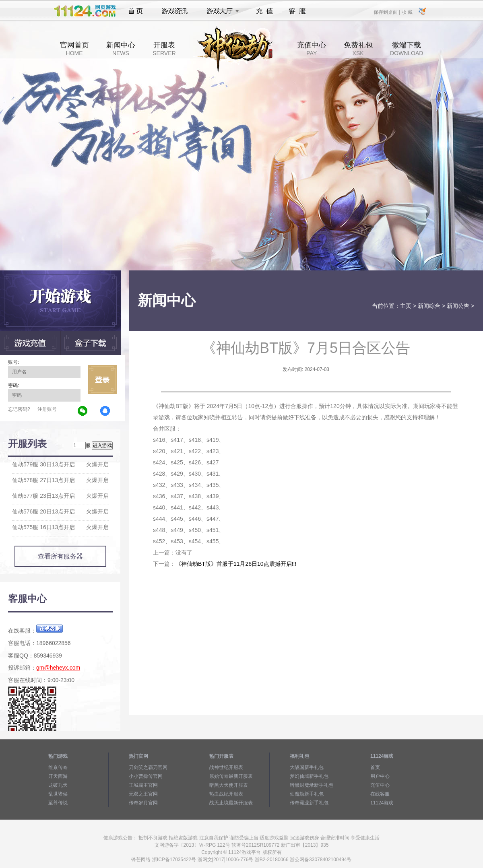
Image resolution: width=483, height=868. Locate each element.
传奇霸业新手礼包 (309, 803)
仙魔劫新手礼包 (307, 794)
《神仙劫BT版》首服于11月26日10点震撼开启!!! (236, 564)
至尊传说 (58, 803)
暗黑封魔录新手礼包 (312, 785)
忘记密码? (19, 409)
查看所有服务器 (60, 556)
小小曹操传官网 (146, 776)
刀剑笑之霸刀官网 (148, 767)
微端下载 (407, 49)
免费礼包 (358, 49)
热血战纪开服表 (226, 794)
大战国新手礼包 (307, 767)
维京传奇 (58, 767)
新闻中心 (121, 49)
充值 (264, 11)
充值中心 (312, 49)
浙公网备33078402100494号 (321, 860)
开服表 (164, 49)
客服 (298, 11)
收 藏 (407, 12)
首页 (135, 11)
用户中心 (380, 776)
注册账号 (47, 409)
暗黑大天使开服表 (229, 785)
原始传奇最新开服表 (231, 776)
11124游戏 (382, 803)
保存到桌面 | (387, 12)
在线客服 (380, 794)
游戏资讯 (175, 11)
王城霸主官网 (143, 785)
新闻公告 (458, 306)
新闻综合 (429, 306)
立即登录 (102, 379)
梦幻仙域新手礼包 (309, 776)
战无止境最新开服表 (231, 803)
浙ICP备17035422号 (174, 860)
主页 (406, 306)
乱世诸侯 (58, 794)
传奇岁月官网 (143, 803)
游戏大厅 (221, 11)
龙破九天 (58, 785)
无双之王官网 (143, 794)
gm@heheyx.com (58, 668)
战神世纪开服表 (226, 767)
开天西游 (58, 776)
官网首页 (74, 49)
